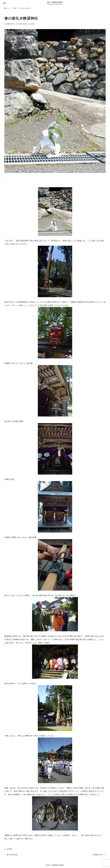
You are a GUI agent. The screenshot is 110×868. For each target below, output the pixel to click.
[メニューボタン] (4, 3)
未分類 (32, 24)
